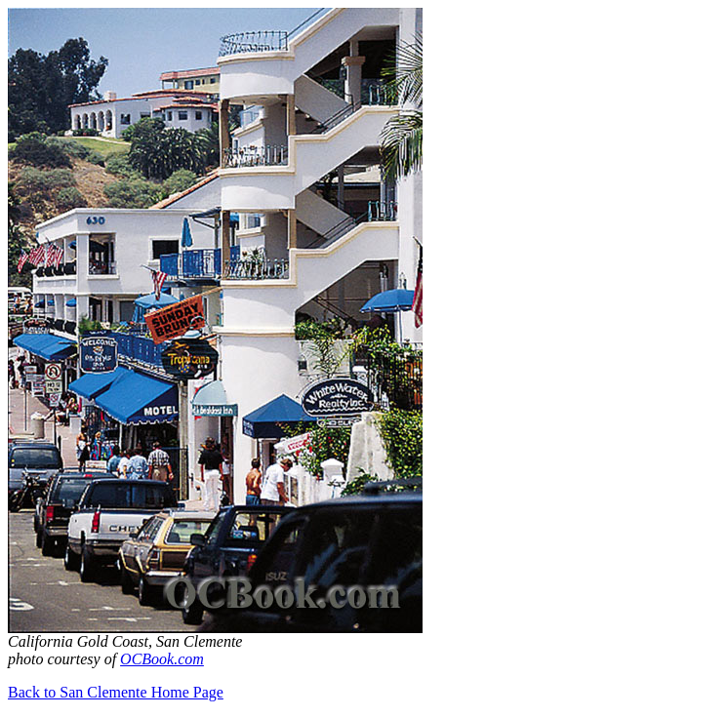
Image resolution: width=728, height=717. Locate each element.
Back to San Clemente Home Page (116, 692)
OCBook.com (162, 659)
